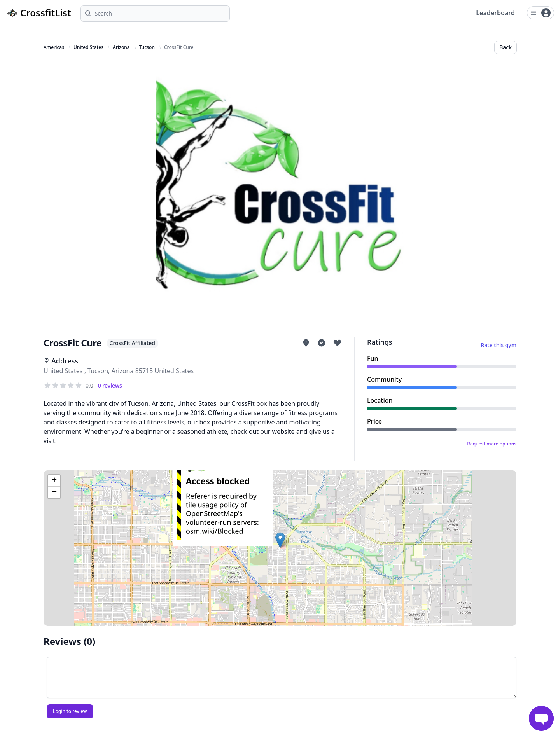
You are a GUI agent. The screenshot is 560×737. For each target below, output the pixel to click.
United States (88, 47)
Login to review (70, 711)
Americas (54, 47)
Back (506, 47)
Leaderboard (495, 13)
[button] (280, 540)
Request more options (492, 444)
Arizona (121, 47)
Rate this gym (499, 345)
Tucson (147, 47)
